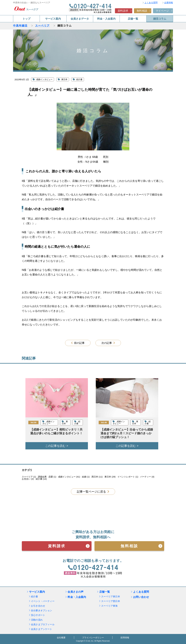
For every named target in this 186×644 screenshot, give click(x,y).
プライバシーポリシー (93, 638)
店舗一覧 (133, 19)
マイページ (162, 11)
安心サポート (38, 615)
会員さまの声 (75, 592)
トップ (26, 19)
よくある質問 (151, 3)
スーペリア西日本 (111, 601)
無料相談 (142, 11)
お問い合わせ (141, 597)
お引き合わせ (38, 606)
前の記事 (79, 343)
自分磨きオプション (42, 610)
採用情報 (125, 638)
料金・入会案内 (106, 19)
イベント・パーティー (43, 601)
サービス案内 (53, 19)
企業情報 (169, 3)
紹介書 (35, 597)
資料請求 (123, 11)
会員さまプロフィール (43, 624)
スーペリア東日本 (111, 597)
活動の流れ (37, 620)
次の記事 (107, 343)
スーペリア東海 (109, 606)
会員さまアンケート (42, 629)
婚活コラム (160, 19)
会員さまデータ (80, 19)
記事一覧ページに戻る (91, 492)
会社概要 (61, 638)
